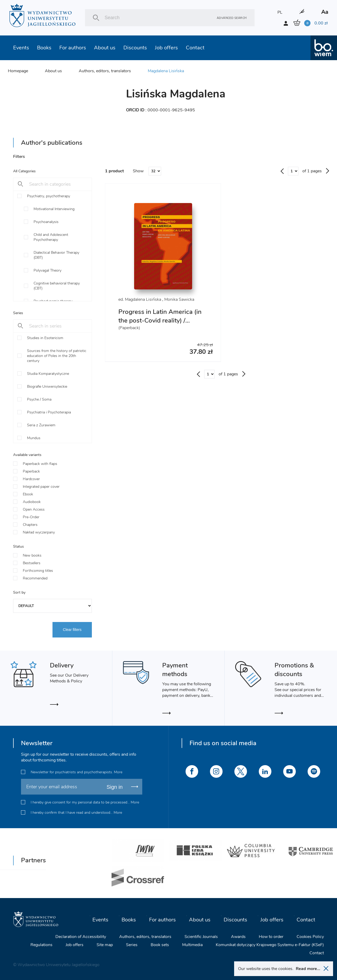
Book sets (160, 945)
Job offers (166, 48)
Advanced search (232, 18)
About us (105, 48)
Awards (238, 937)
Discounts (135, 48)
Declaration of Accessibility (81, 937)
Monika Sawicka (179, 299)
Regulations (41, 945)
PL (280, 12)
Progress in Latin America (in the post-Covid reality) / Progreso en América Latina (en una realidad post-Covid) (160, 325)
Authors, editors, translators (105, 71)
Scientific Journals (201, 937)
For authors (73, 48)
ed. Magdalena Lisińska (140, 299)
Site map (105, 945)
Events (21, 48)
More (118, 772)
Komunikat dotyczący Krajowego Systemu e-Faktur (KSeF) (270, 945)
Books (44, 48)
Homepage (18, 71)
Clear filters (72, 630)
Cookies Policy (310, 937)
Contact (195, 48)
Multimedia (192, 945)
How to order (271, 937)
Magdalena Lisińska (166, 71)
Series (132, 945)
